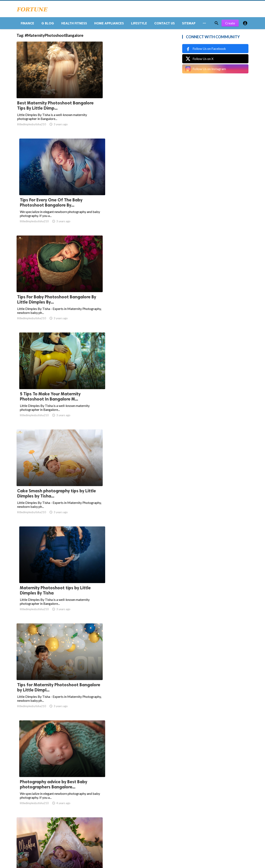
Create (230, 25)
